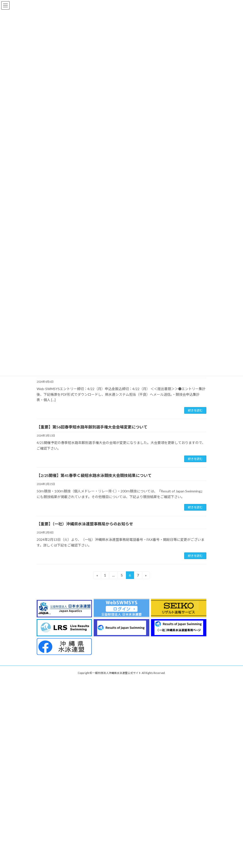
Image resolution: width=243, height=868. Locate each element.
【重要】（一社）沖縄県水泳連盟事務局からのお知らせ (85, 524)
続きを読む (195, 410)
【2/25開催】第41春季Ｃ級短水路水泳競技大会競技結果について (94, 475)
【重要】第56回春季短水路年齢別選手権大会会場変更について (92, 427)
